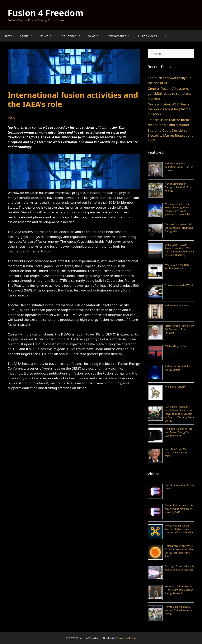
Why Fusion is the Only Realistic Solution (177, 267)
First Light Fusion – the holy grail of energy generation (179, 568)
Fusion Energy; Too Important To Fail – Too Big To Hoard (179, 167)
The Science (72, 36)
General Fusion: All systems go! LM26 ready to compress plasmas (169, 93)
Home (8, 36)
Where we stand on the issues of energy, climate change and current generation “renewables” (178, 209)
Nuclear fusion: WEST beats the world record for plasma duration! (169, 109)
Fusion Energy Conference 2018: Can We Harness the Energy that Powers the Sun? (179, 551)
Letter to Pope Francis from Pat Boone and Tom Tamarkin (179, 329)
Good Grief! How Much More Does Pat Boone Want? (177, 453)
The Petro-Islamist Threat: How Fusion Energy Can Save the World (179, 432)
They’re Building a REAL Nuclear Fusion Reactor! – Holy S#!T (178, 610)
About (28, 36)
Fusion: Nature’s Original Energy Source (178, 368)
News (96, 36)
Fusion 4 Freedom (46, 13)
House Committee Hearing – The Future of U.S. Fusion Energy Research (179, 590)
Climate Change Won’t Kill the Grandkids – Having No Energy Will (179, 228)
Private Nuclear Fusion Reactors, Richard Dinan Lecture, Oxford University (179, 529)
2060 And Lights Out (176, 346)
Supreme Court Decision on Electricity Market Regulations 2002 (170, 135)
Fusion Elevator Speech (177, 306)
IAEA (11, 118)
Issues (48, 36)
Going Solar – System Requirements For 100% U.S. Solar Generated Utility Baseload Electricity (179, 250)
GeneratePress (126, 638)
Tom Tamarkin (121, 36)
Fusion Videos (148, 36)
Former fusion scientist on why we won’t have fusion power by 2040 (179, 509)
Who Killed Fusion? (175, 387)
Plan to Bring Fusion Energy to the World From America (179, 187)
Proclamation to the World (179, 285)
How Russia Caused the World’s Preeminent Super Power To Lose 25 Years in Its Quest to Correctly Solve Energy (179, 414)
